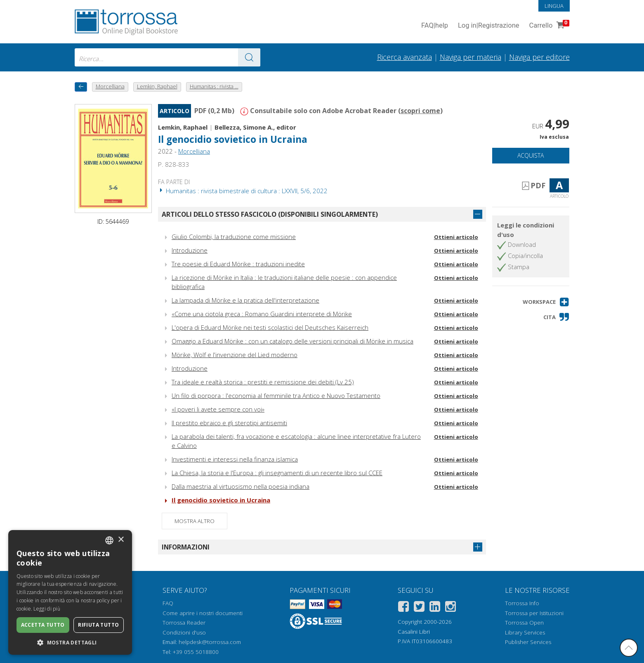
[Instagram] (451, 608)
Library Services (525, 632)
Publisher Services (528, 642)
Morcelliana (194, 151)
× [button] (121, 540)
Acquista (531, 155)
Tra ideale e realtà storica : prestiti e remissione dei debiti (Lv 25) (263, 382)
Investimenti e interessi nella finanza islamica (235, 459)
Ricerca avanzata (405, 57)
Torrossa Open (524, 623)
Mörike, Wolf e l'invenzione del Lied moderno (235, 355)
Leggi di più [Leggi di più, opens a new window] (47, 609)
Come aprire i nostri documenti (203, 613)
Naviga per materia (471, 57)
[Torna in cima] (629, 648)
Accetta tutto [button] (43, 625)
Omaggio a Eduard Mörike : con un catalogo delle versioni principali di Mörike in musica (293, 341)
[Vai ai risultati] (249, 57)
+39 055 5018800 (196, 652)
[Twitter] (419, 608)
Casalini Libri (414, 632)
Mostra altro (195, 521)
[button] (546, 302)
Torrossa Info (522, 603)
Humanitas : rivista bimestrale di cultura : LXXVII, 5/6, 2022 (243, 191)
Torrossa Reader (184, 623)
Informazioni (186, 547)
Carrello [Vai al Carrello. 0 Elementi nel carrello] (548, 26)
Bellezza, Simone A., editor (255, 127)
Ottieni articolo (456, 237)
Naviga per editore (539, 57)
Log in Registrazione (489, 26)
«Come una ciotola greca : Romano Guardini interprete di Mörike (262, 314)
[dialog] (70, 592)
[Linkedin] (435, 608)
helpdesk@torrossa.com (210, 642)
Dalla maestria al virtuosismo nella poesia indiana (241, 486)
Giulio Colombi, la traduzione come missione (234, 237)
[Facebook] (403, 608)
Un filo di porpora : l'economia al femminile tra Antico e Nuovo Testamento (276, 395)
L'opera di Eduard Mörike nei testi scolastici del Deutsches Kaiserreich (270, 327)
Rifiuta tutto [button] (98, 625)
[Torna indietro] (81, 87)
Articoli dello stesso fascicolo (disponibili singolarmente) (270, 214)
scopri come (420, 111)
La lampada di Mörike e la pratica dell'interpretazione (245, 300)
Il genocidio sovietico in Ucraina (233, 139)
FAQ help (435, 26)
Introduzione (190, 250)
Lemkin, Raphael (183, 127)
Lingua (554, 6)
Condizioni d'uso (184, 632)
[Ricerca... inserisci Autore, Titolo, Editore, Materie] (167, 57)
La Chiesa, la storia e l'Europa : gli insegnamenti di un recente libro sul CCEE (277, 473)
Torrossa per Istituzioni (534, 613)
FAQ (168, 603)
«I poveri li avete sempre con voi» (218, 409)
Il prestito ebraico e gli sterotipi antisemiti (229, 423)
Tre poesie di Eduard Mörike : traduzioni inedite (238, 264)
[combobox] (167, 57)
